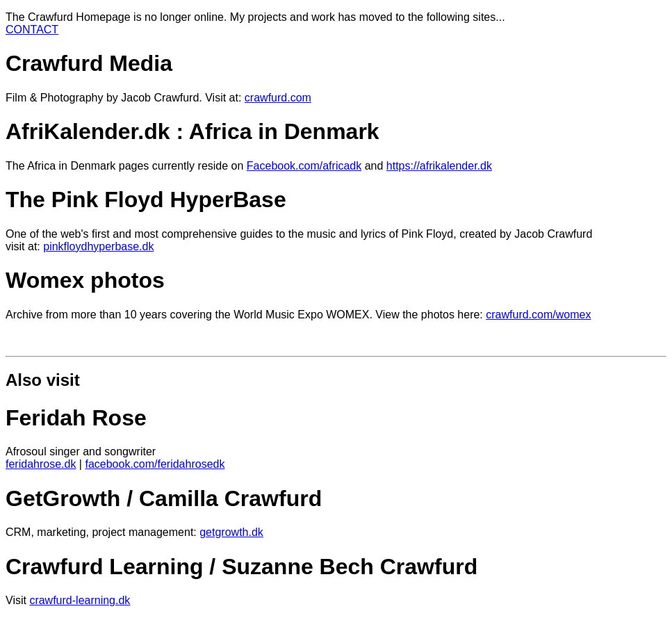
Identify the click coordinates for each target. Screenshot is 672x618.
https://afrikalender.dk (439, 166)
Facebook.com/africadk (304, 166)
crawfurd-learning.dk (80, 600)
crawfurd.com (278, 98)
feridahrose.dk (41, 464)
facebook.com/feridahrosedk (155, 464)
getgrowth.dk (231, 532)
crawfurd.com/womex (538, 315)
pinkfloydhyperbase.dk (98, 246)
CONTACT (32, 30)
